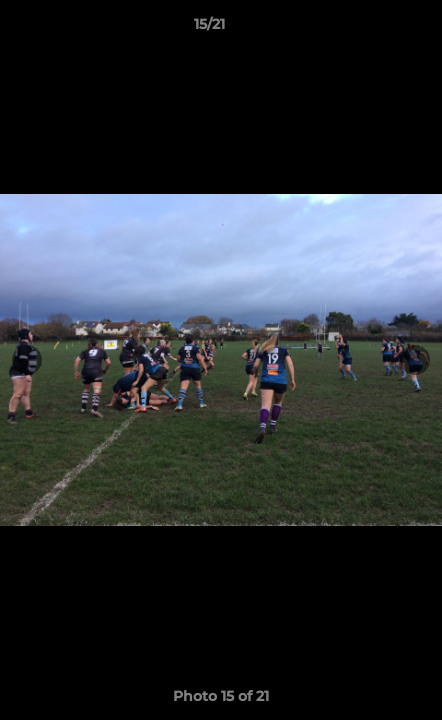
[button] (370, 29)
